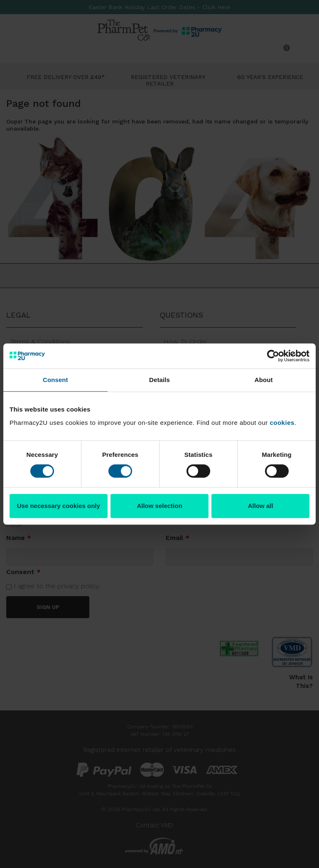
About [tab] (264, 380)
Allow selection (159, 506)
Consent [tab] (55, 380)
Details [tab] (159, 380)
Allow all (261, 506)
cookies (282, 423)
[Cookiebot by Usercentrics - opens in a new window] (273, 356)
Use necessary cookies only (59, 506)
